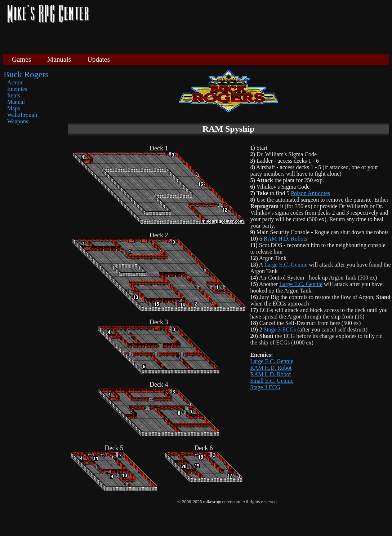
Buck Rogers (26, 74)
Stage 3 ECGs (280, 329)
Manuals (59, 59)
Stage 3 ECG (265, 387)
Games (21, 59)
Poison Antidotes (310, 193)
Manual (16, 102)
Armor (15, 82)
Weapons (18, 121)
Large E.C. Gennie (286, 265)
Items (14, 95)
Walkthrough (22, 115)
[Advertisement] (242, 26)
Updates (99, 59)
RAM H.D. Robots (286, 239)
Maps (14, 108)
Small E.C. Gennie (272, 381)
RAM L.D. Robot (270, 374)
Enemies (17, 89)
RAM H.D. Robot (271, 368)
